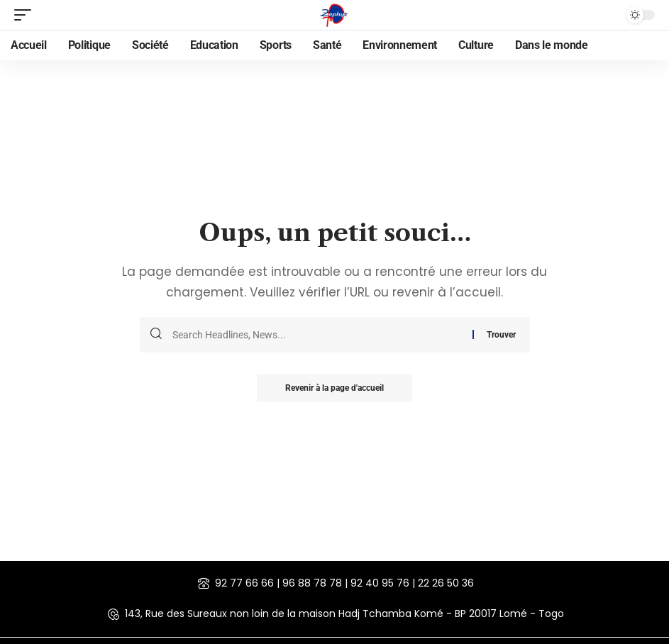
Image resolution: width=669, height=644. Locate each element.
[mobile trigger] (26, 15)
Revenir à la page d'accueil (334, 388)
